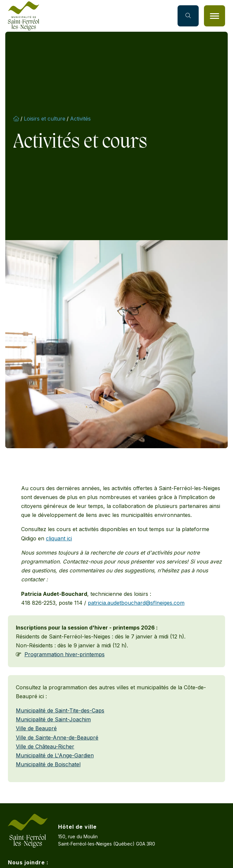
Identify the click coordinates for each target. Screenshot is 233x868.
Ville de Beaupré (36, 728)
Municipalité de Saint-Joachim (53, 719)
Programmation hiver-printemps (65, 654)
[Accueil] (24, 16)
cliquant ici (59, 538)
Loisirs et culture (45, 119)
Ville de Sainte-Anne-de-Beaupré (57, 738)
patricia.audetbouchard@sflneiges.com (136, 603)
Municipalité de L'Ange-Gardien (55, 755)
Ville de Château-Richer (45, 746)
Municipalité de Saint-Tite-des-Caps (60, 710)
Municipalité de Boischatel (48, 764)
